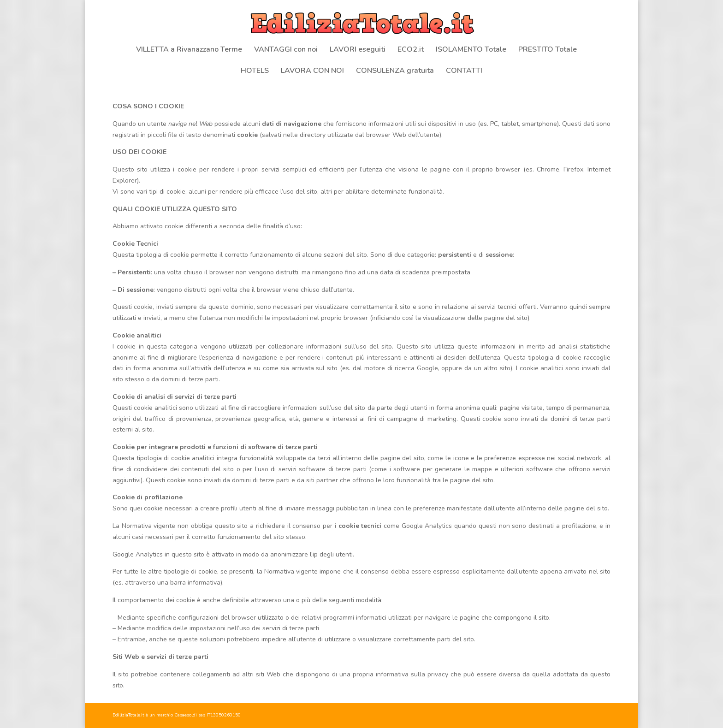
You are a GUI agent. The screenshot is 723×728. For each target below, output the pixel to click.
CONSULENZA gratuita (395, 71)
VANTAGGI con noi (286, 50)
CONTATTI (464, 71)
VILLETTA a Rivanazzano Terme (189, 50)
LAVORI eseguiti (358, 50)
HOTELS (255, 71)
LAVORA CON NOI (312, 71)
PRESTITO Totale (548, 50)
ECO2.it (411, 50)
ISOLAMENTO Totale (471, 50)
